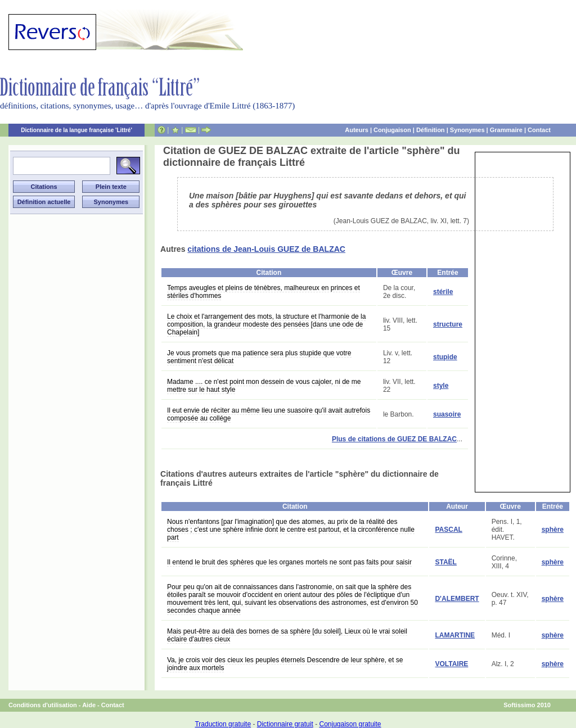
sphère (553, 530)
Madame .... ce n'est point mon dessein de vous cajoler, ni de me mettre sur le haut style (264, 386)
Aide (89, 705)
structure (448, 324)
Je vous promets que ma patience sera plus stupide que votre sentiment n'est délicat (259, 357)
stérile (443, 292)
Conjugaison (392, 130)
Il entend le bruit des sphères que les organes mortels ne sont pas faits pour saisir (289, 562)
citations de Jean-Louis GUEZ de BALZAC (266, 249)
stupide (445, 357)
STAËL (445, 562)
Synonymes (467, 130)
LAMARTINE (455, 635)
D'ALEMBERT (457, 599)
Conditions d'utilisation (43, 705)
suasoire (447, 414)
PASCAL (448, 530)
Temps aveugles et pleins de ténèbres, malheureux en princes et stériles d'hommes (264, 292)
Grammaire (506, 130)
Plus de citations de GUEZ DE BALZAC (394, 439)
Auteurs (357, 130)
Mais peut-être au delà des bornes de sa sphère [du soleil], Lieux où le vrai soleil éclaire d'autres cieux (287, 635)
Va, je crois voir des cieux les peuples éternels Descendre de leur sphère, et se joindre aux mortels (285, 664)
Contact (539, 130)
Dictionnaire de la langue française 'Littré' (76, 130)
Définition (431, 130)
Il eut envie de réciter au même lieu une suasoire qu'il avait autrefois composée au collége (269, 414)
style (441, 386)
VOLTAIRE (451, 664)
